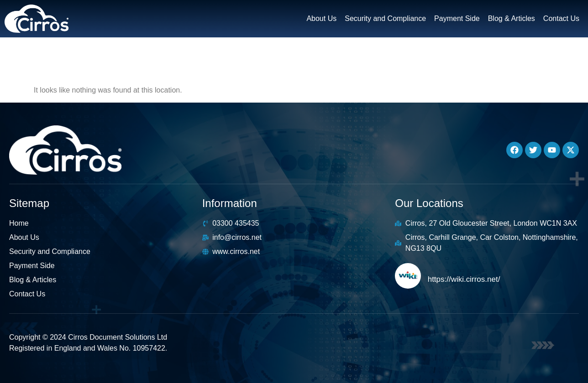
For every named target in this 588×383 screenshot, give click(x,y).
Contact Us (561, 18)
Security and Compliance (385, 18)
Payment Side (457, 18)
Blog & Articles (512, 18)
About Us (321, 18)
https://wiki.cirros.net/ (464, 279)
